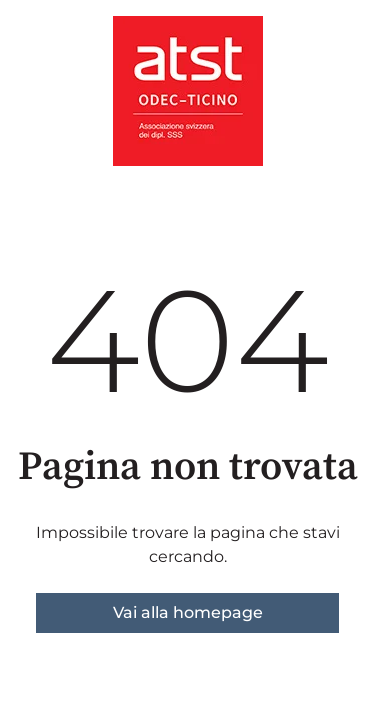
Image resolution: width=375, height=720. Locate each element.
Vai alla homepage (188, 612)
